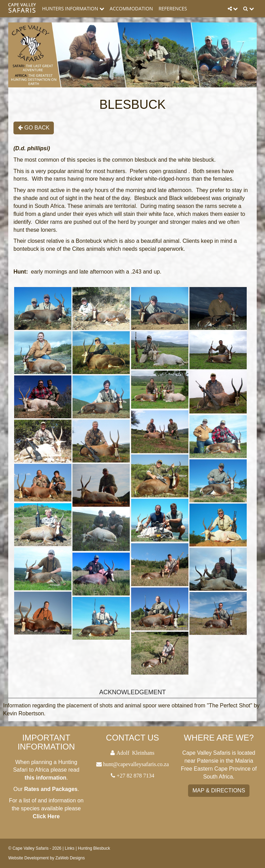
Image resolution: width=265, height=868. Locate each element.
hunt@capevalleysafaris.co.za (136, 764)
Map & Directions (219, 790)
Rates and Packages (51, 789)
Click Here (46, 816)
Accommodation (131, 8)
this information (45, 778)
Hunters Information (73, 8)
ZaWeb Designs (70, 858)
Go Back (34, 128)
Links (70, 848)
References (173, 8)
